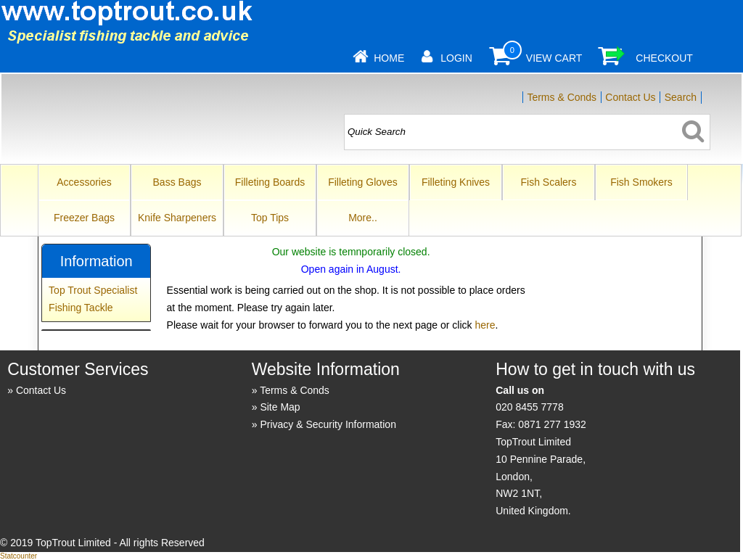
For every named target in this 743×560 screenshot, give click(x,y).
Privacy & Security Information (328, 424)
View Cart (554, 58)
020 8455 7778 (529, 407)
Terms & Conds (562, 97)
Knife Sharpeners (177, 218)
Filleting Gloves (363, 182)
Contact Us (630, 97)
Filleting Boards (270, 182)
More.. (363, 218)
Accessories (84, 182)
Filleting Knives (456, 182)
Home (389, 58)
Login (456, 58)
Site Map (280, 407)
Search (681, 97)
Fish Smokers (641, 182)
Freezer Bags (84, 218)
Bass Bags (177, 182)
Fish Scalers (548, 182)
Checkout (664, 58)
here (485, 325)
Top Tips (270, 218)
